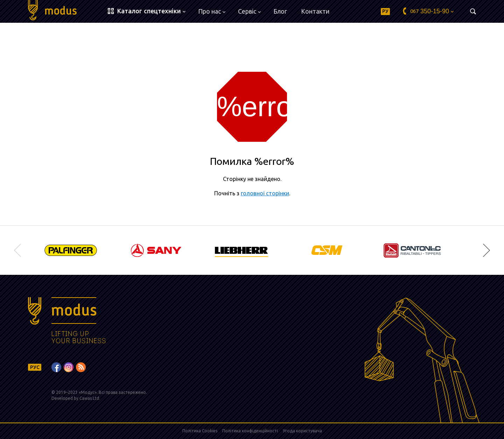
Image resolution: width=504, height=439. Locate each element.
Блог (280, 11)
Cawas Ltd (89, 398)
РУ (385, 11)
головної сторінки (265, 193)
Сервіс (249, 11)
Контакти (315, 11)
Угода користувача (302, 431)
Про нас (212, 11)
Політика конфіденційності (250, 431)
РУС (35, 367)
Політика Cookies (200, 431)
